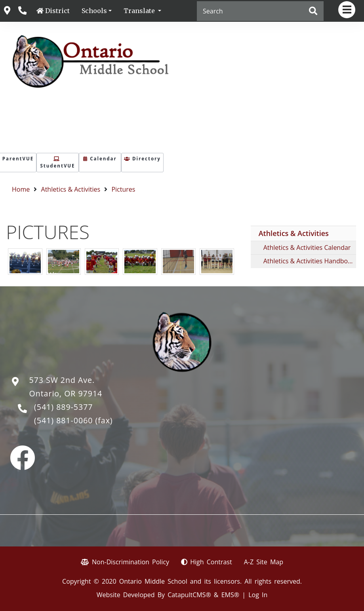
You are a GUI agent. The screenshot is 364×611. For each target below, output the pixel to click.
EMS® (230, 595)
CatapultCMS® (189, 595)
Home (21, 189)
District (57, 11)
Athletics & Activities (71, 189)
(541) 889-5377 (63, 407)
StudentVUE (57, 163)
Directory (142, 159)
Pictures (123, 189)
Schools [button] (94, 11)
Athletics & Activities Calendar (307, 247)
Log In (258, 595)
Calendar (100, 159)
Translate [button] (140, 11)
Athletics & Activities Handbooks (310, 261)
